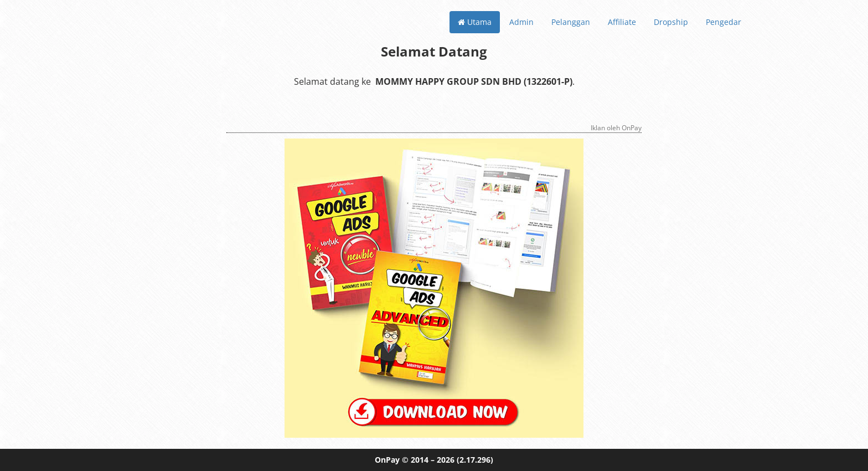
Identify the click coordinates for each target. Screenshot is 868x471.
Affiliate (622, 22)
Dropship (671, 22)
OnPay (387, 460)
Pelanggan (571, 22)
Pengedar (724, 22)
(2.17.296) (475, 460)
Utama (475, 22)
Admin (521, 22)
